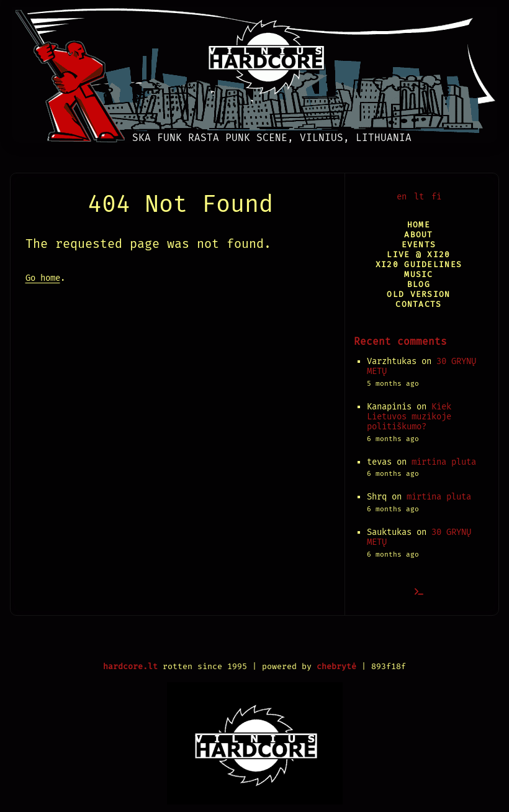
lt (419, 197)
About (418, 235)
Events (419, 244)
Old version (418, 294)
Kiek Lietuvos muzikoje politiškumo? (409, 417)
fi (436, 197)
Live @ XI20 (418, 254)
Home (419, 225)
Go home (43, 278)
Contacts (418, 304)
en (402, 197)
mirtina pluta (444, 462)
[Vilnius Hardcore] (255, 71)
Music (418, 274)
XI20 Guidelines (419, 264)
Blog (419, 284)
